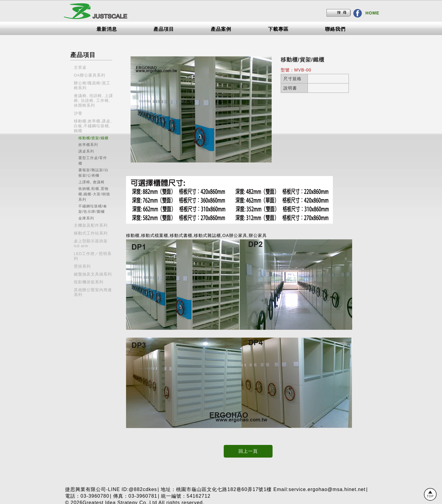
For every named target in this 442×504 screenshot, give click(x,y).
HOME (372, 13)
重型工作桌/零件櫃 (93, 161)
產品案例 (221, 29)
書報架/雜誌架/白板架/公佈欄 (93, 173)
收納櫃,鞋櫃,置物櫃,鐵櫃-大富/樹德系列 (94, 194)
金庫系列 (86, 218)
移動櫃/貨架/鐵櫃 (93, 138)
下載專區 (278, 29)
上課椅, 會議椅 (92, 182)
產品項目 (164, 29)
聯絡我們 (335, 29)
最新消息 (107, 29)
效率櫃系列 (88, 145)
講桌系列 (86, 151)
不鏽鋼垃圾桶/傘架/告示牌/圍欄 (93, 209)
